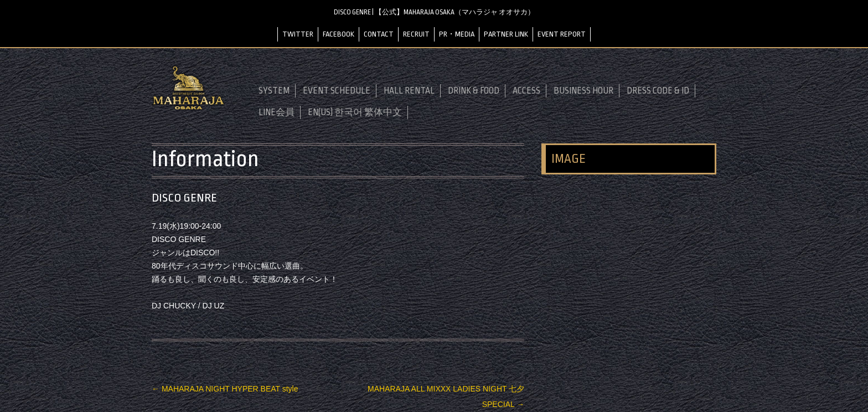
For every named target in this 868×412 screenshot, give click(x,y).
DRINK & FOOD (474, 91)
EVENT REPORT (562, 34)
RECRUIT (416, 34)
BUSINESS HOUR (583, 91)
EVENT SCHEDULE (337, 91)
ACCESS (526, 91)
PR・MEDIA (457, 34)
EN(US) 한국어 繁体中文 (355, 112)
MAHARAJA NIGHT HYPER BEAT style (225, 389)
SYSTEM (274, 91)
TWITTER (298, 34)
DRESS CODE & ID (658, 91)
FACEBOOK (339, 34)
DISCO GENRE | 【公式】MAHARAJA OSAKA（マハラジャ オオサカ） (434, 12)
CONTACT (379, 34)
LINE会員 (277, 112)
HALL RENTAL (409, 91)
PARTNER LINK (506, 34)
